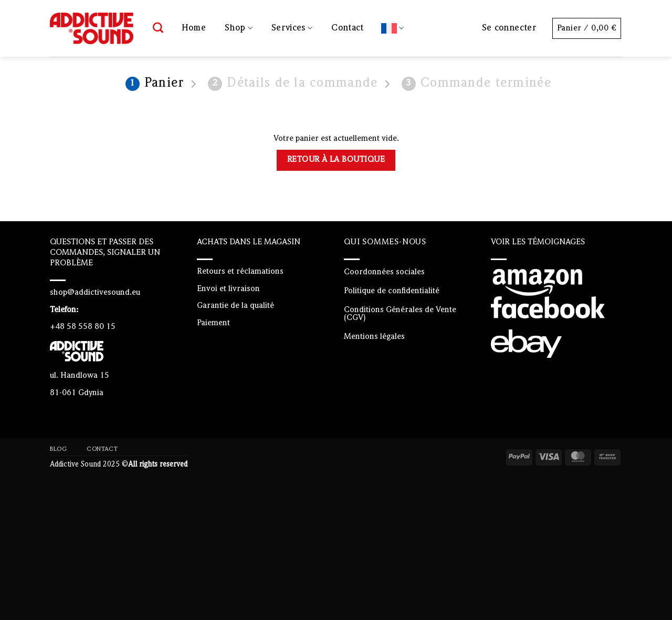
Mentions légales (374, 337)
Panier (155, 84)
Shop (239, 28)
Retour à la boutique (336, 160)
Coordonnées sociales (384, 272)
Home (194, 28)
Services (292, 28)
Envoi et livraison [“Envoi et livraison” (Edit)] (228, 289)
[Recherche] (159, 28)
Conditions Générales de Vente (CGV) (400, 314)
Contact (347, 28)
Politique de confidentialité (392, 291)
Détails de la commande (293, 84)
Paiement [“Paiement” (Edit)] (213, 323)
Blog (58, 449)
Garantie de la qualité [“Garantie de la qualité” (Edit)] (235, 306)
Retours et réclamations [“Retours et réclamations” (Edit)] (240, 272)
